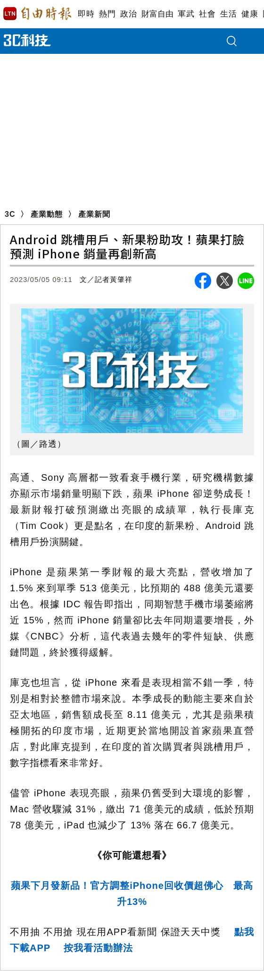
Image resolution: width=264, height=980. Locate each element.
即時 (86, 14)
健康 (250, 14)
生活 (228, 14)
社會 (207, 14)
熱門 (107, 14)
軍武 (186, 14)
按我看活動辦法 (98, 948)
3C (10, 214)
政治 (128, 14)
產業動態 (47, 214)
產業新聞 (94, 214)
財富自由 (157, 14)
